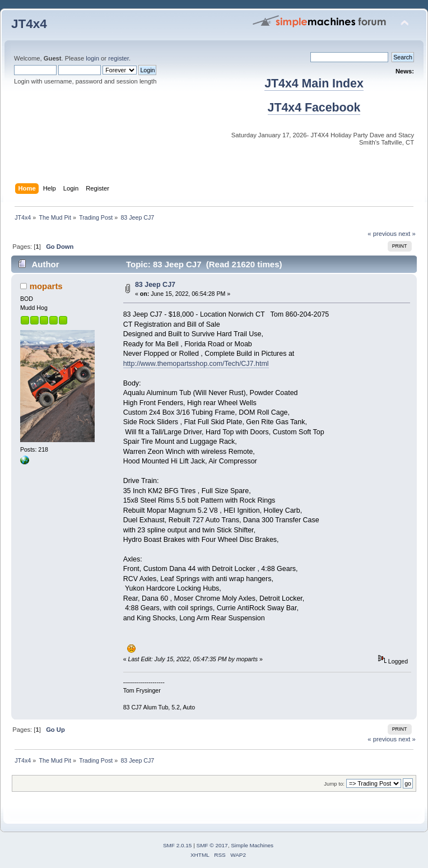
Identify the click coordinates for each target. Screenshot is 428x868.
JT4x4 (29, 24)
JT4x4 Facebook (314, 108)
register (118, 58)
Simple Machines (252, 845)
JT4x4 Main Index (314, 83)
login (92, 58)
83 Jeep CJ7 (155, 285)
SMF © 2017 (212, 845)
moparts (46, 286)
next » (407, 234)
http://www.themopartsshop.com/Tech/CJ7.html (196, 364)
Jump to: (334, 784)
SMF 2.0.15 (178, 845)
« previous (382, 234)
